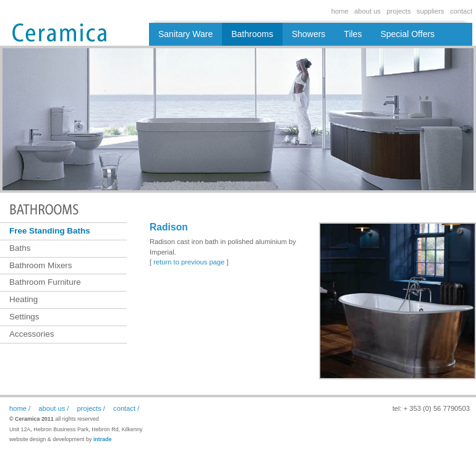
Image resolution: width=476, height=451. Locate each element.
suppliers (431, 11)
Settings (24, 317)
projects (398, 11)
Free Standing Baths (50, 231)
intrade (103, 439)
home (340, 11)
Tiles (353, 34)
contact (461, 11)
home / (20, 408)
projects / (91, 408)
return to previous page (189, 262)
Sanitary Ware (185, 34)
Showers (308, 34)
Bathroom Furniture (45, 282)
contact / (126, 408)
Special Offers (407, 34)
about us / (53, 408)
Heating (23, 299)
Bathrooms (252, 34)
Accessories (32, 334)
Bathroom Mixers (41, 265)
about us (368, 11)
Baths (20, 248)
